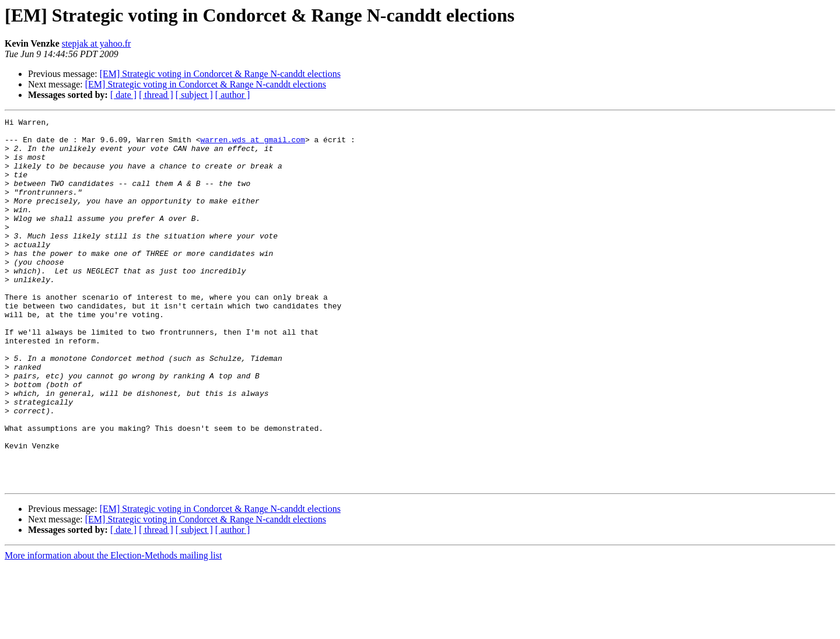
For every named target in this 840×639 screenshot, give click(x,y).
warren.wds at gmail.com (252, 145)
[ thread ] (156, 95)
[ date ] (123, 95)
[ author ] (233, 95)
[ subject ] (194, 95)
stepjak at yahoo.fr (97, 43)
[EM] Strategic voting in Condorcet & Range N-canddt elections (220, 74)
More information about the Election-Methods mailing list (113, 629)
